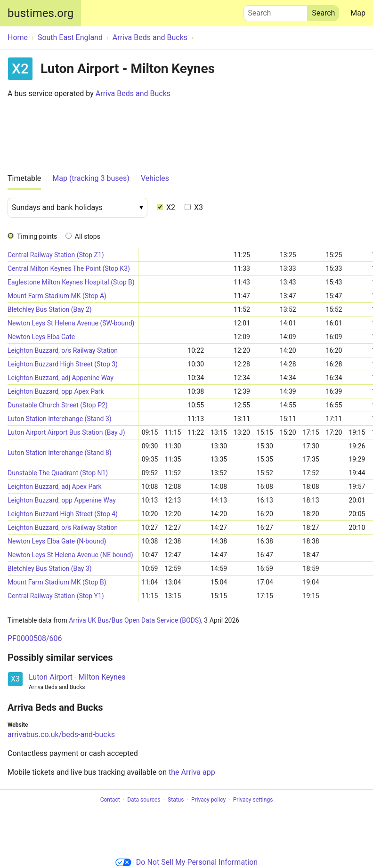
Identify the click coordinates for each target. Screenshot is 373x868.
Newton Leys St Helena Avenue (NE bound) (70, 555)
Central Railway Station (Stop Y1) (56, 596)
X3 (194, 207)
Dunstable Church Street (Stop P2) (58, 405)
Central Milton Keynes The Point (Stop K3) (69, 268)
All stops (88, 236)
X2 (166, 207)
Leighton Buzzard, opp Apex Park (56, 391)
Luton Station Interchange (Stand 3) (60, 419)
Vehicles (155, 178)
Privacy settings (253, 800)
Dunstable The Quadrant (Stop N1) (58, 473)
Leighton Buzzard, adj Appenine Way (61, 378)
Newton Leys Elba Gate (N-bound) (57, 541)
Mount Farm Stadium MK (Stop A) (57, 296)
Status (176, 800)
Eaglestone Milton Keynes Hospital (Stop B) (71, 282)
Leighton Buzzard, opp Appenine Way (62, 500)
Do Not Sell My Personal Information (186, 862)
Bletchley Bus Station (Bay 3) (50, 568)
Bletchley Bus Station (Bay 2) (50, 309)
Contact (110, 800)
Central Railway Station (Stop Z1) (56, 255)
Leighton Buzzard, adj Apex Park (55, 487)
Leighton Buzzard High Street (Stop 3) (63, 364)
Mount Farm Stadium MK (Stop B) (57, 582)
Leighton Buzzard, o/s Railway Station (63, 350)
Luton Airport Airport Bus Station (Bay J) (66, 432)
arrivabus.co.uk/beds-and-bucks (61, 734)
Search (276, 11)
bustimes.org (41, 13)
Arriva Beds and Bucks (133, 93)
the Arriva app (192, 772)
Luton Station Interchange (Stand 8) (60, 453)
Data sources (144, 800)
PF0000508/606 (35, 638)
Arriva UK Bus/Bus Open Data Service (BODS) (135, 620)
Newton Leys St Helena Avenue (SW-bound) (71, 323)
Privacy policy (208, 800)
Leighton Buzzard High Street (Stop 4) (63, 514)
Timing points (37, 236)
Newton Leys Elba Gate (41, 337)
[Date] (77, 208)
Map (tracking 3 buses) (91, 178)
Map (358, 13)
